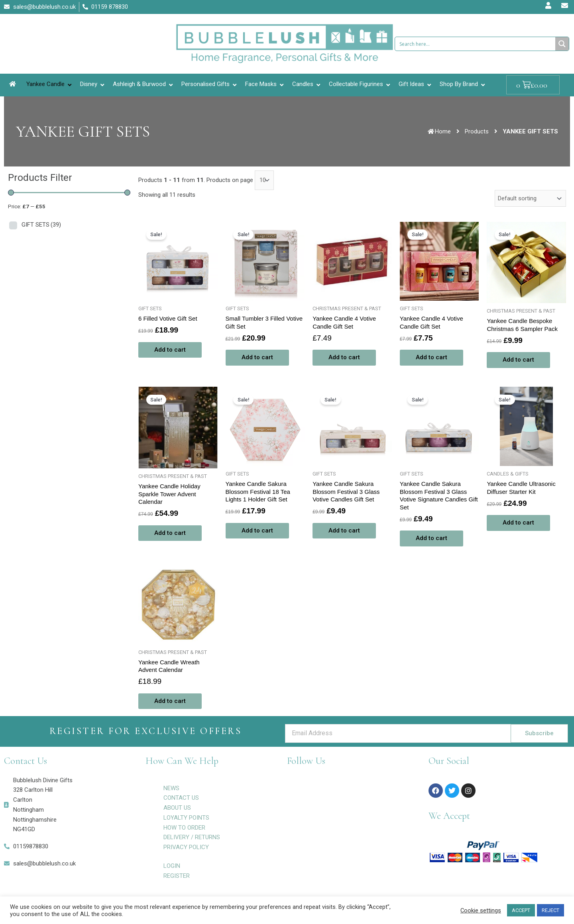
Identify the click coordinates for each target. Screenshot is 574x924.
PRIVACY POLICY (186, 847)
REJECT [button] (550, 910)
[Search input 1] (476, 44)
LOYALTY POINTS (186, 818)
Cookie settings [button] (481, 910)
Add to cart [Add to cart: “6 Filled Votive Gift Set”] (170, 350)
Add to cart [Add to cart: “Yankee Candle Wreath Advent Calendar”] (170, 701)
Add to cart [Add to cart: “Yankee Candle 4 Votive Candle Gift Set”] (344, 357)
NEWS (171, 788)
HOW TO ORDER (184, 828)
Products (477, 131)
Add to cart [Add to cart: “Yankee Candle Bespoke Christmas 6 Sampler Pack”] (518, 360)
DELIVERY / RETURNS (192, 837)
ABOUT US (177, 808)
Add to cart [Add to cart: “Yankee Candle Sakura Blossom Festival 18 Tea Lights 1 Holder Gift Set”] (257, 531)
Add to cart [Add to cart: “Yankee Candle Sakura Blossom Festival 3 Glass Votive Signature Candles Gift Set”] (431, 538)
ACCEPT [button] (521, 910)
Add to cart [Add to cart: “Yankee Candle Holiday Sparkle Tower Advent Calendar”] (170, 533)
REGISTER (177, 876)
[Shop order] (530, 198)
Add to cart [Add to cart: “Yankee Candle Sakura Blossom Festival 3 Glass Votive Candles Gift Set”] (344, 531)
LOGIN (172, 866)
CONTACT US (181, 798)
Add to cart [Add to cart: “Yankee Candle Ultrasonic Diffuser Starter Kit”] (518, 523)
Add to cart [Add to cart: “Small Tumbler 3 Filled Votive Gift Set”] (257, 357)
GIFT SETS (41, 225)
